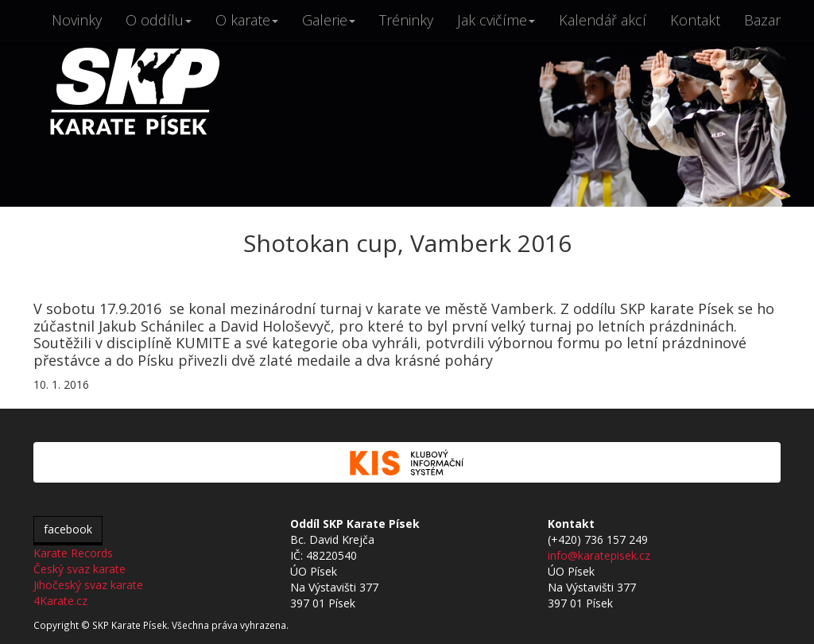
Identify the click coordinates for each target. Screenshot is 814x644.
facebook (68, 529)
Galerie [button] (329, 20)
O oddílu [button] (159, 20)
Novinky (77, 20)
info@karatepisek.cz (599, 555)
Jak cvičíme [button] (496, 20)
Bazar (762, 20)
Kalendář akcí (603, 20)
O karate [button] (247, 20)
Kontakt (695, 20)
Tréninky (406, 20)
